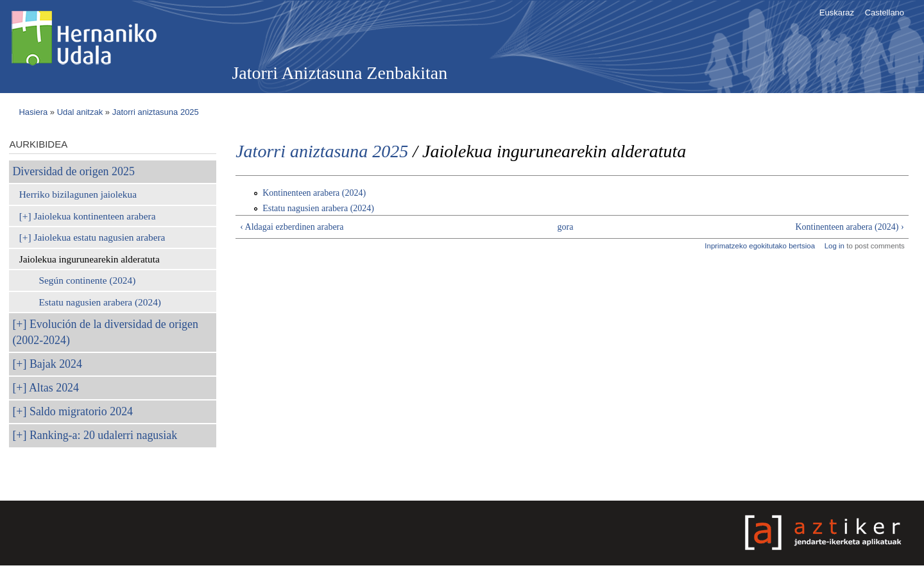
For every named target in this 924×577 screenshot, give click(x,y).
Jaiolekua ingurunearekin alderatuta (90, 259)
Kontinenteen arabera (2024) (314, 193)
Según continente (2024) (87, 280)
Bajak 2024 (56, 364)
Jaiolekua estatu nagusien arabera (99, 237)
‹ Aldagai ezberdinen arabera (292, 227)
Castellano (885, 13)
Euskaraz (837, 13)
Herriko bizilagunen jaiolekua (78, 194)
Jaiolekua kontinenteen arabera (94, 216)
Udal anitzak (80, 112)
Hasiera (33, 112)
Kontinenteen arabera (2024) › (849, 227)
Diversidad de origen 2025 (73, 171)
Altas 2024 (54, 388)
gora (566, 227)
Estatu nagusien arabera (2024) (99, 302)
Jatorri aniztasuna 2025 (156, 112)
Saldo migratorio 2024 (81, 411)
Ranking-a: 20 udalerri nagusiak (103, 435)
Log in (834, 246)
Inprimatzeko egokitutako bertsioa (760, 246)
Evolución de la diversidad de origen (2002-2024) (105, 332)
